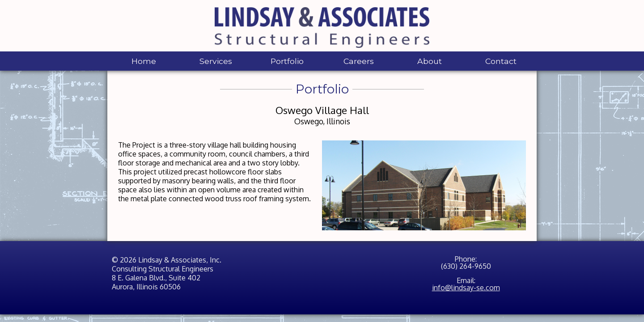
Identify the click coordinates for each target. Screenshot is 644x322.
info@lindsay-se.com (466, 288)
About (430, 61)
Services (216, 61)
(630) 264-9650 (466, 266)
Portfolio (287, 61)
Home (144, 61)
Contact (501, 61)
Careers (359, 61)
